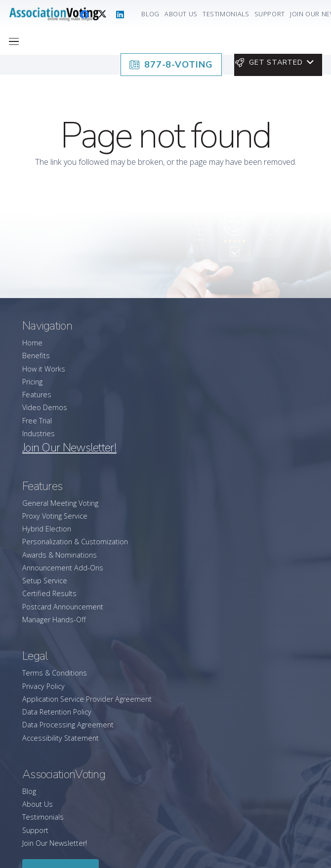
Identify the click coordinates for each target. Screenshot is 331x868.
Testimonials (43, 817)
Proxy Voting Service (55, 516)
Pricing (32, 382)
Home (32, 343)
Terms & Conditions (55, 673)
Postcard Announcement (63, 607)
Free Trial (37, 421)
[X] (102, 14)
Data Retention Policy (57, 712)
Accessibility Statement (61, 738)
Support (35, 830)
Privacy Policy (43, 686)
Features (37, 395)
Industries (39, 434)
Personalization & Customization (75, 542)
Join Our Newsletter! (55, 843)
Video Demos (45, 407)
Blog (29, 791)
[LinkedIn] (120, 14)
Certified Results (49, 593)
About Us (38, 804)
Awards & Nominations (60, 555)
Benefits (36, 356)
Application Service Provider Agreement (87, 699)
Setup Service (45, 581)
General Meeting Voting (60, 503)
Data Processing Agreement (68, 725)
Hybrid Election (47, 529)
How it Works (44, 369)
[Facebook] (84, 14)
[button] (14, 41)
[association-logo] (54, 14)
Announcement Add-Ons (63, 568)
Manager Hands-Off (54, 620)
